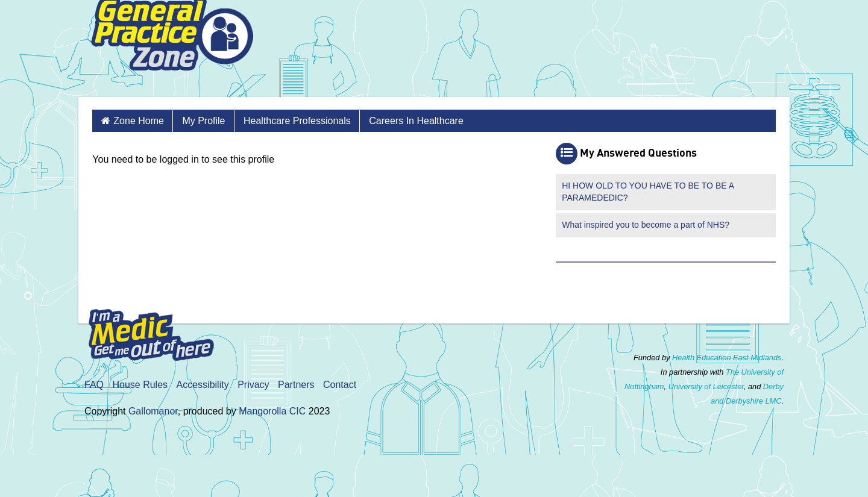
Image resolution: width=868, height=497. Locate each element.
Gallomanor (153, 411)
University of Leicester (706, 386)
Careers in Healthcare (416, 121)
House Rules (140, 385)
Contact (340, 385)
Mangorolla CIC (272, 411)
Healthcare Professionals (297, 121)
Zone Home (139, 121)
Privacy (253, 385)
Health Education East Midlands (727, 358)
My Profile (203, 121)
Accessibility (203, 385)
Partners (296, 385)
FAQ (94, 385)
